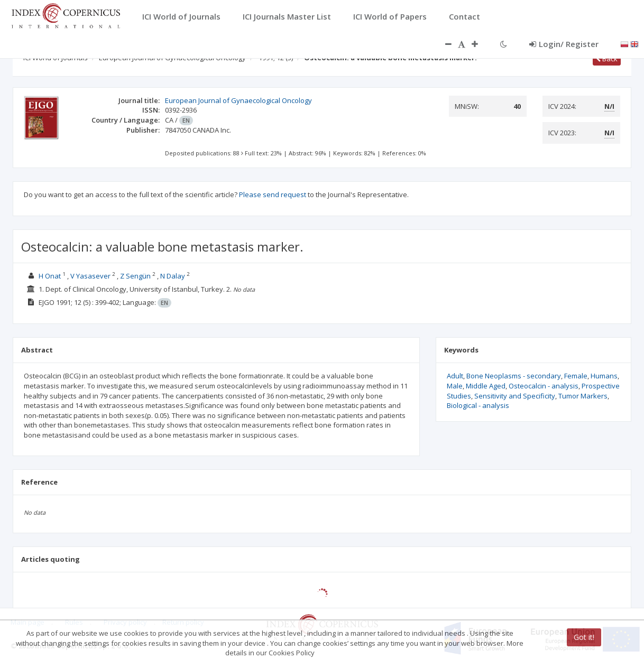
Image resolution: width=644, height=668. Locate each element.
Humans (604, 376)
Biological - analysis (478, 405)
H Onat (50, 276)
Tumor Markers (583, 396)
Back (607, 59)
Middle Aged (486, 386)
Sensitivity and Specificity (515, 396)
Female (576, 376)
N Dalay (173, 276)
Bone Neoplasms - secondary (514, 376)
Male (455, 386)
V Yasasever (90, 276)
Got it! (584, 637)
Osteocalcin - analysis (544, 386)
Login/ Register (564, 44)
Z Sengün (135, 276)
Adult (455, 376)
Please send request (273, 194)
